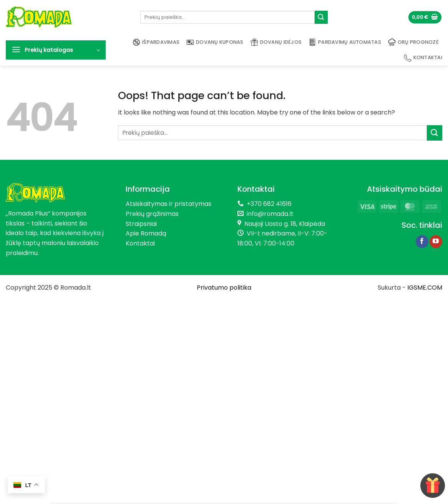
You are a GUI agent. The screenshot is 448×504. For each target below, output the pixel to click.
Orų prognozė (413, 42)
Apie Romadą (146, 233)
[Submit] (321, 17)
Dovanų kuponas (215, 42)
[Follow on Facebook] (422, 242)
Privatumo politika (224, 288)
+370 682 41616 (269, 204)
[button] (425, 17)
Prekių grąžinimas (152, 214)
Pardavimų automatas (345, 42)
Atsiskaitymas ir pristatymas (168, 204)
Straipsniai (141, 224)
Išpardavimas (156, 42)
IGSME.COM (425, 288)
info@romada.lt (269, 214)
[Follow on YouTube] (436, 242)
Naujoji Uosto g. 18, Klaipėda (285, 224)
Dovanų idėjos (276, 42)
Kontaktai (423, 58)
